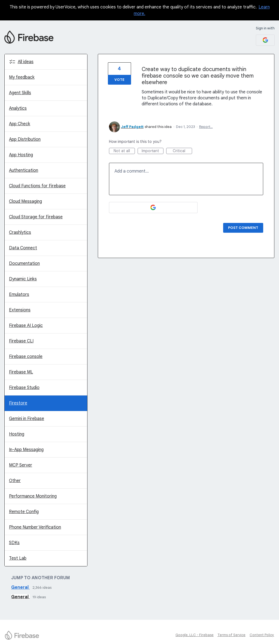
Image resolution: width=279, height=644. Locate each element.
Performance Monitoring (33, 496)
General (20, 587)
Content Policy (262, 635)
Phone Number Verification (35, 527)
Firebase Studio (24, 388)
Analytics (18, 108)
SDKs (14, 543)
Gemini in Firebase (27, 419)
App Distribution (25, 139)
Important (153, 151)
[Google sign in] (265, 40)
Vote (119, 80)
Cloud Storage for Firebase (36, 217)
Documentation (24, 263)
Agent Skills (20, 93)
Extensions (20, 310)
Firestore (18, 403)
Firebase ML (21, 372)
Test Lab (18, 558)
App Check (20, 124)
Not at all (124, 151)
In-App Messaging (26, 450)
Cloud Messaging (25, 201)
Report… (206, 127)
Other (15, 481)
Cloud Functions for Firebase (37, 186)
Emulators (19, 295)
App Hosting (21, 155)
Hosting (17, 434)
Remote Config (24, 512)
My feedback (22, 77)
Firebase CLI (21, 341)
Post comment (243, 228)
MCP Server (21, 465)
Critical (182, 151)
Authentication (24, 170)
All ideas (26, 62)
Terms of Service (231, 635)
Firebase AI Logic (26, 326)
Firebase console (26, 357)
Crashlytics (20, 232)
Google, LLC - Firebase (195, 635)
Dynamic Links (23, 279)
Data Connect (23, 248)
